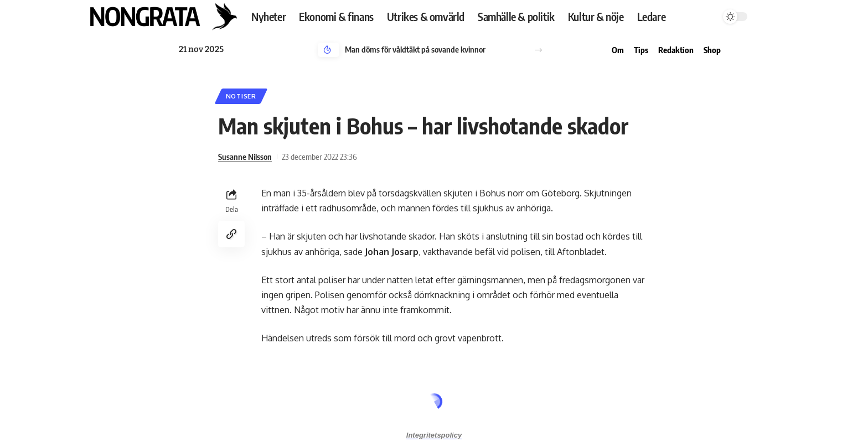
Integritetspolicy (434, 435)
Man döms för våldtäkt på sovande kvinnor (415, 49)
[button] (538, 50)
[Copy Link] (231, 234)
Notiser (241, 96)
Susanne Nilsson (245, 157)
